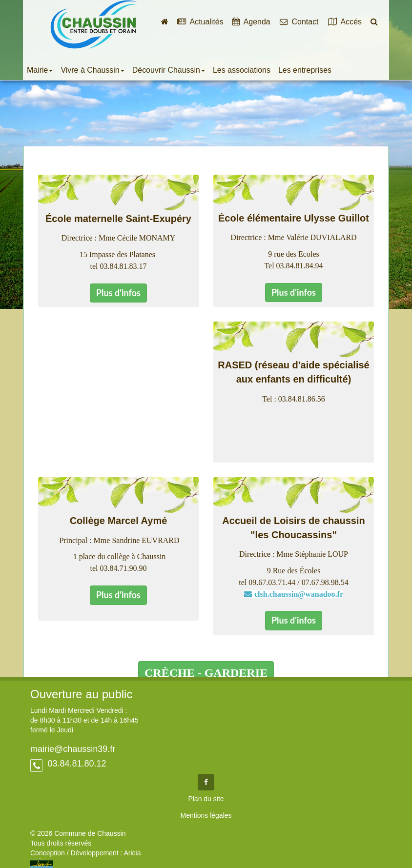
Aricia (132, 853)
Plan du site (206, 799)
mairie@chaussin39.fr (73, 749)
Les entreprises (305, 70)
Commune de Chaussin (94, 24)
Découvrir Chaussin (169, 70)
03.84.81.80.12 (75, 764)
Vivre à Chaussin (92, 70)
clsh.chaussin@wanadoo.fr (299, 594)
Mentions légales (206, 815)
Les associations (242, 70)
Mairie (40, 70)
